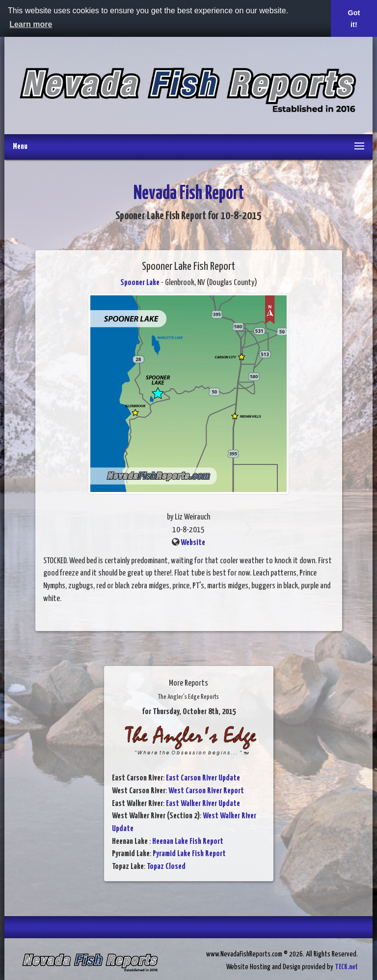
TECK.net (346, 967)
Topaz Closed (166, 867)
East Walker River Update (203, 804)
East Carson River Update (203, 778)
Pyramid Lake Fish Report (189, 854)
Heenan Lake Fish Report (188, 842)
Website (193, 543)
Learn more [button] (31, 24)
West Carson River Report (206, 791)
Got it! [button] (354, 19)
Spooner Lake (140, 283)
